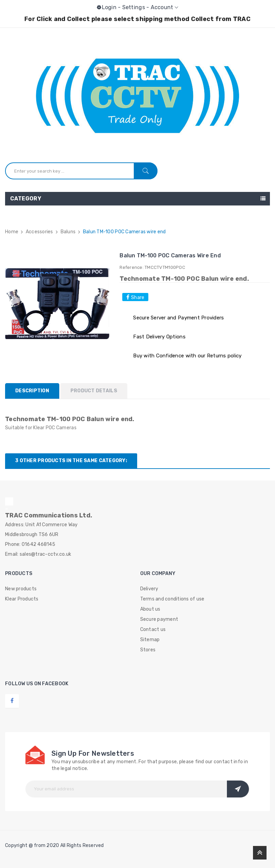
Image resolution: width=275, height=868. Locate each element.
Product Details (94, 391)
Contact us (153, 629)
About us (150, 609)
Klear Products (22, 599)
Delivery (149, 589)
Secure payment (159, 619)
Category (26, 199)
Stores (148, 650)
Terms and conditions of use (172, 599)
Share (138, 298)
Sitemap (150, 640)
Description (32, 391)
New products (21, 589)
